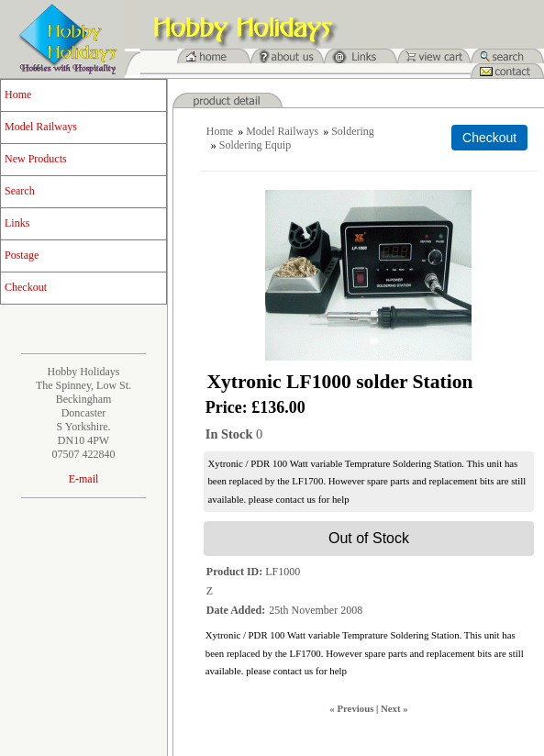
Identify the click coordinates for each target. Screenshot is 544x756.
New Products (36, 159)
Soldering (353, 131)
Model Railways (41, 127)
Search (20, 191)
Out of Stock (369, 538)
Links (17, 223)
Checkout (26, 287)
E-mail (84, 479)
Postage (22, 255)
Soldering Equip (255, 145)
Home (18, 94)
